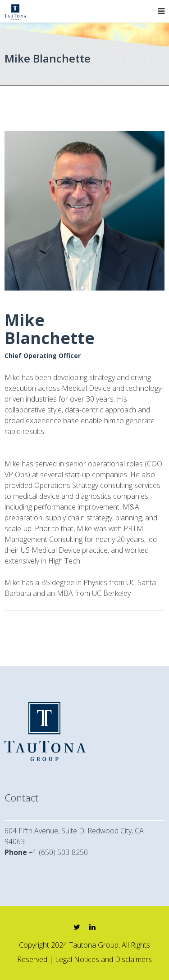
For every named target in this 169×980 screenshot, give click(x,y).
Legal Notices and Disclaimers (103, 959)
